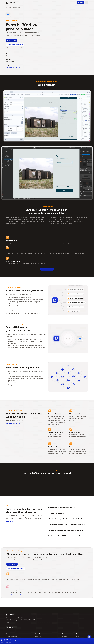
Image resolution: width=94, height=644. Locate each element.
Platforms (12, 7)
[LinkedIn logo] (10, 569)
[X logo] (7, 569)
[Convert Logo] (11, 554)
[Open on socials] (7, 569)
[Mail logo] (13, 569)
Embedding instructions (13, 35)
